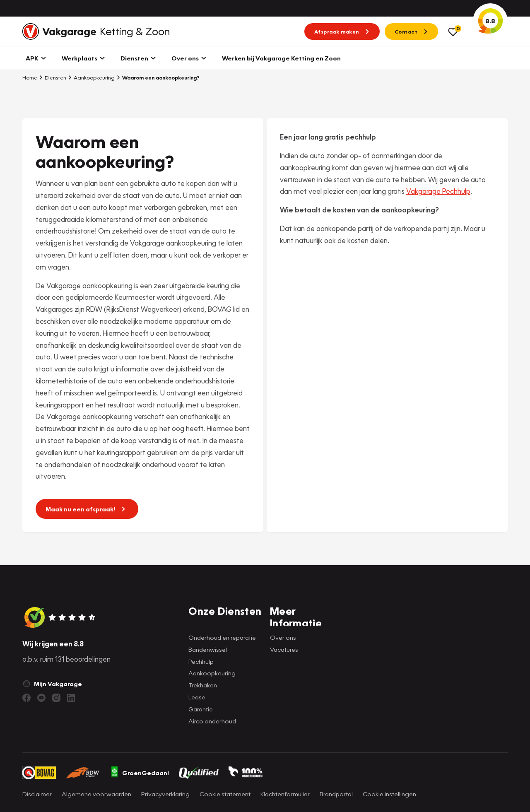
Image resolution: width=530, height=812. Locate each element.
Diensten (53, 77)
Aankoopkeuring (91, 77)
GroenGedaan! (140, 773)
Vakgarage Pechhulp (438, 191)
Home (30, 77)
